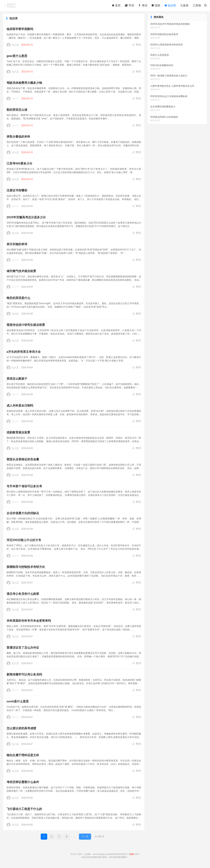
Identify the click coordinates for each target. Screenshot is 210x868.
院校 (156, 6)
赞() (137, 46)
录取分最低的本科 (18, 138)
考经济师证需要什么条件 (23, 784)
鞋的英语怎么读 (17, 111)
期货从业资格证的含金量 (23, 461)
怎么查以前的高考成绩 (21, 730)
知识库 (170, 6)
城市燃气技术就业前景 (21, 273)
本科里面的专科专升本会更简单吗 (29, 622)
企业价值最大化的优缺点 (23, 515)
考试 (143, 6)
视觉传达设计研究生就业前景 (26, 326)
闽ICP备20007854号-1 (119, 856)
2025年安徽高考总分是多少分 (26, 219)
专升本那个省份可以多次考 (24, 488)
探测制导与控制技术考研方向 (26, 568)
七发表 (184, 6)
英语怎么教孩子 (17, 380)
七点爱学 (87, 856)
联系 (132, 856)
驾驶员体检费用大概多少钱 (24, 84)
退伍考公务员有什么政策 (23, 595)
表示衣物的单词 (17, 246)
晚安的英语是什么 (18, 300)
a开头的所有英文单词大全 (24, 353)
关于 (138, 856)
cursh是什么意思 (18, 703)
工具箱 (197, 6)
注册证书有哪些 (17, 192)
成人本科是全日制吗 (20, 407)
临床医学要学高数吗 (20, 31)
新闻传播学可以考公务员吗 (24, 676)
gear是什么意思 (17, 57)
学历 (129, 6)
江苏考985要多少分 (19, 165)
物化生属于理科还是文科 (23, 757)
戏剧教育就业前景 (18, 434)
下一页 (85, 838)
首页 (116, 6)
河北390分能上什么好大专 (24, 542)
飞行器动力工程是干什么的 (24, 811)
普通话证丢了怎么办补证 (23, 649)
